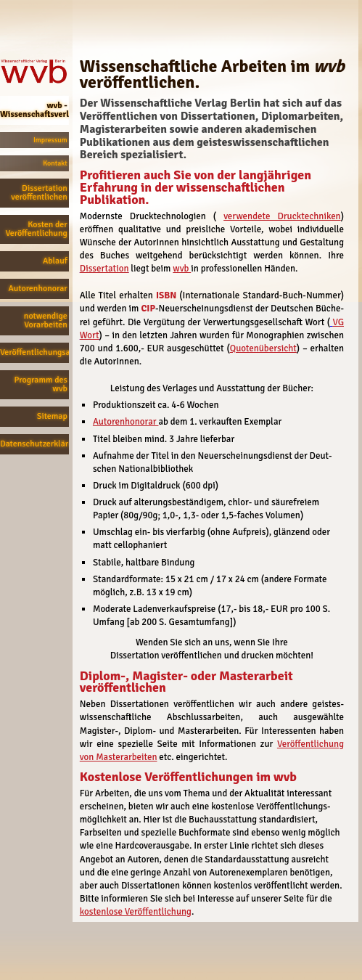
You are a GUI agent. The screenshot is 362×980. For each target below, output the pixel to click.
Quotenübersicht (263, 348)
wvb (182, 269)
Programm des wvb (41, 384)
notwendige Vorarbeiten (46, 320)
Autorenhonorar (38, 289)
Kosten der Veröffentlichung (36, 229)
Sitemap (52, 416)
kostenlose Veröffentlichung (136, 912)
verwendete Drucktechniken (282, 216)
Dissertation (104, 269)
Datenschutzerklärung (34, 444)
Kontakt (55, 163)
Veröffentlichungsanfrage (34, 352)
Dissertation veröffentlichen (39, 193)
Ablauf (55, 261)
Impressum (50, 140)
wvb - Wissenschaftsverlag (34, 110)
